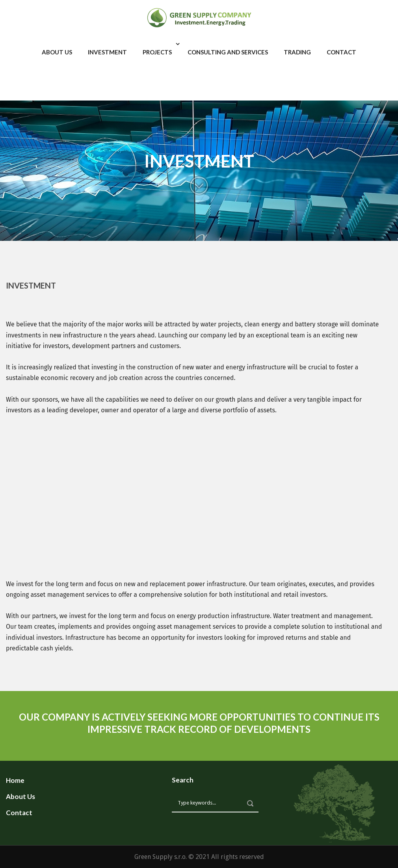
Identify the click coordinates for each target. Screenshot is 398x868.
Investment (107, 52)
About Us (57, 52)
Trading (297, 52)
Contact (341, 52)
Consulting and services (228, 52)
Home (15, 780)
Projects (157, 52)
